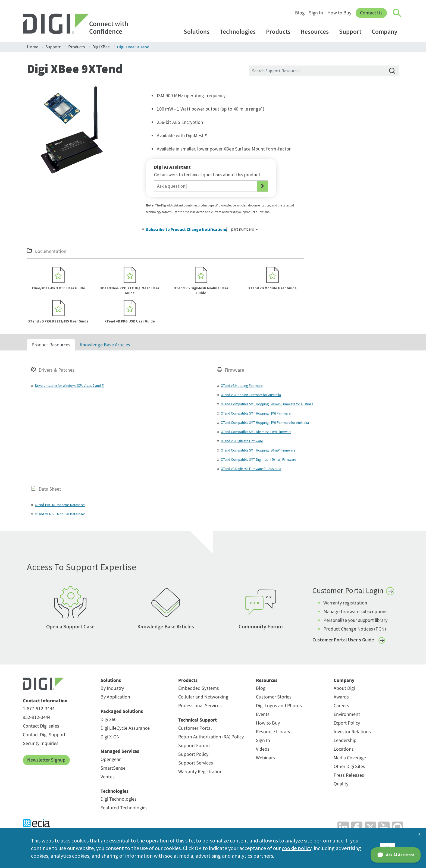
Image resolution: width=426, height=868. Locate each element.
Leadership (345, 740)
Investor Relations (352, 732)
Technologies (240, 32)
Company (387, 32)
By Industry (112, 688)
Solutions (199, 32)
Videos (263, 749)
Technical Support (198, 720)
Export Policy (347, 723)
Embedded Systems (199, 688)
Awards (341, 697)
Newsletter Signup (46, 760)
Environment (347, 714)
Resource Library (273, 732)
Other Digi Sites (349, 767)
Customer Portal (195, 728)
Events (263, 714)
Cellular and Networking (203, 697)
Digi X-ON (110, 737)
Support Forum (194, 746)
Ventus (108, 777)
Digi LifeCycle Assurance (125, 728)
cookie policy (297, 848)
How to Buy (339, 13)
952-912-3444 (37, 717)
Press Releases (349, 775)
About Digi (344, 688)
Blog (300, 13)
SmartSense (113, 768)
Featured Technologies (124, 808)
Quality (341, 784)
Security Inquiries (41, 743)
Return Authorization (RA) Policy (211, 737)
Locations (344, 749)
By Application (115, 697)
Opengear (111, 759)
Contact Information (45, 701)
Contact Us (371, 13)
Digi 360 (109, 720)
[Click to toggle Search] (397, 13)
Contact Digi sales (41, 726)
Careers (341, 706)
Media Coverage (350, 758)
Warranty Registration (200, 772)
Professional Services (200, 706)
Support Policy (193, 754)
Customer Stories (274, 697)
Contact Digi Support (44, 735)
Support (353, 32)
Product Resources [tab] (51, 345)
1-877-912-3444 (39, 709)
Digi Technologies (119, 799)
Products (281, 32)
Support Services (196, 763)
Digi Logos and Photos (279, 706)
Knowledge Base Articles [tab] (105, 345)
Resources (317, 32)
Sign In (316, 13)
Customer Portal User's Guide (343, 640)
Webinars (265, 758)
